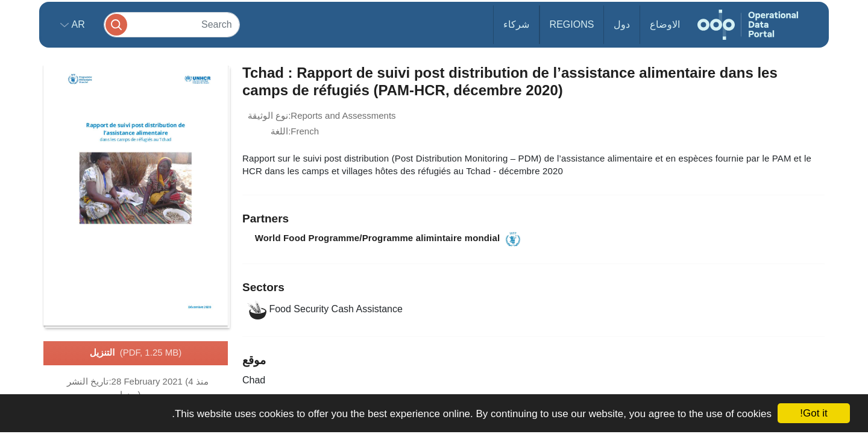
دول (622, 24)
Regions (572, 24)
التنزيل (136, 353)
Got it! (813, 413)
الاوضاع (665, 24)
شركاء (516, 24)
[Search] (172, 24)
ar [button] (77, 24)
